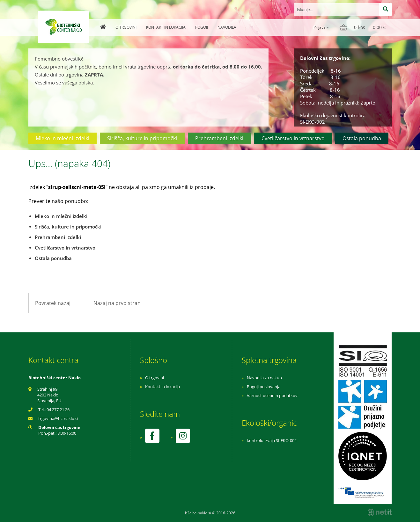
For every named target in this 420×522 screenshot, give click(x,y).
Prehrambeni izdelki (219, 138)
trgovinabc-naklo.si (58, 418)
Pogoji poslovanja (264, 387)
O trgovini (126, 27)
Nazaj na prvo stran (117, 303)
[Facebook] (152, 436)
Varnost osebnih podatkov (272, 395)
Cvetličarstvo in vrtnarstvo (293, 138)
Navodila (227, 27)
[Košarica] (363, 27)
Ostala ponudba (362, 138)
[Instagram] (183, 436)
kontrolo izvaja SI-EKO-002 (272, 440)
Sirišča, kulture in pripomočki (142, 138)
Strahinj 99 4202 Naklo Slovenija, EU (49, 395)
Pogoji (202, 27)
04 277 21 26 (58, 410)
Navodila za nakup (264, 378)
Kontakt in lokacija (166, 27)
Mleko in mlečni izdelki (63, 138)
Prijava (321, 27)
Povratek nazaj (53, 303)
